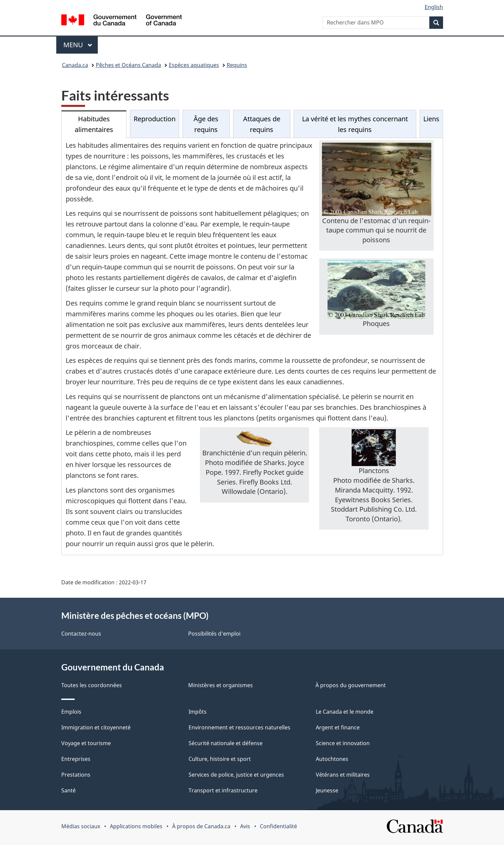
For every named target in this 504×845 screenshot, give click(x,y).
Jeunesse (327, 790)
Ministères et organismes (221, 685)
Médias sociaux (81, 826)
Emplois (71, 712)
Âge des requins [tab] (206, 124)
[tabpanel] (252, 347)
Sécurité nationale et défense (226, 743)
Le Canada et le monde (345, 712)
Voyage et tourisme (86, 743)
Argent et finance (338, 727)
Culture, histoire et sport (220, 759)
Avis (245, 826)
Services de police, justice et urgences (236, 775)
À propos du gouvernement (351, 685)
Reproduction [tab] (155, 119)
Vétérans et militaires (343, 775)
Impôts (198, 712)
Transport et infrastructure (223, 790)
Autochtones (332, 759)
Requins (237, 65)
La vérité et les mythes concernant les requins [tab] (355, 124)
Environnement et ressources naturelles (239, 727)
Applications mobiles (136, 826)
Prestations (76, 775)
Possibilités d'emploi (214, 634)
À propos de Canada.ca (201, 826)
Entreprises (76, 759)
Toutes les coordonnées (92, 685)
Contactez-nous (81, 634)
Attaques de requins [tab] (262, 124)
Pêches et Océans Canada (128, 65)
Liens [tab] (431, 119)
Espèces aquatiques (194, 65)
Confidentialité (278, 826)
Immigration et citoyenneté (96, 727)
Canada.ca (75, 65)
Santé (68, 790)
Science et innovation (343, 743)
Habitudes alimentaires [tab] (94, 124)
